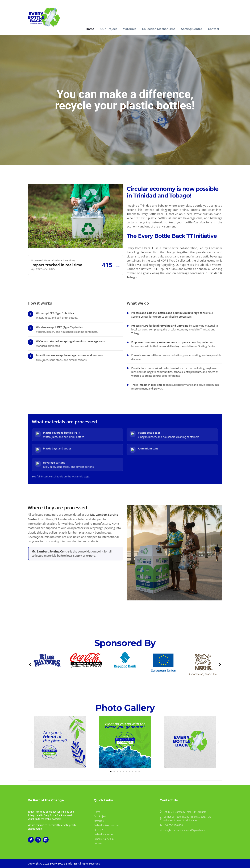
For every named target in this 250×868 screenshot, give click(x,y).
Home (90, 29)
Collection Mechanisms (159, 29)
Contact (214, 29)
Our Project (109, 29)
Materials (129, 29)
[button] (30, 664)
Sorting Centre (192, 29)
